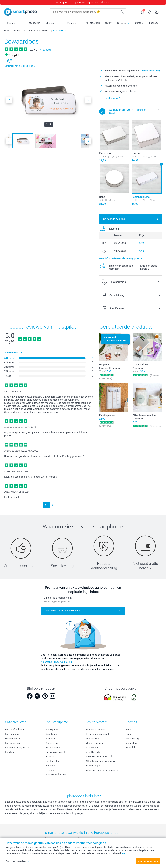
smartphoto (52, 730)
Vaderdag (131, 743)
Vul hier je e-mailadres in (58, 598)
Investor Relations (56, 775)
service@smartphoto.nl (99, 757)
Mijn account (93, 739)
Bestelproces (53, 743)
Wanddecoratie (14, 739)
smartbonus (92, 748)
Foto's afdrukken (14, 730)
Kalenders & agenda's (17, 748)
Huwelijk (131, 748)
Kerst (129, 730)
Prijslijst (50, 770)
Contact (139, 23)
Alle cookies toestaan (148, 861)
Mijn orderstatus (95, 743)
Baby (129, 734)
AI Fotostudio (93, 23)
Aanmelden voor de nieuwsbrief (62, 611)
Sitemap (50, 739)
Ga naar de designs (114, 219)
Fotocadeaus (12, 743)
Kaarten (9, 752)
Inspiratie (153, 23)
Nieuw (108, 23)
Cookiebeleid (53, 761)
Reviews (50, 766)
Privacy (49, 757)
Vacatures (51, 734)
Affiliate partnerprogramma (101, 761)
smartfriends (93, 752)
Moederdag (132, 739)
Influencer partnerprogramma (102, 770)
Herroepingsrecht (55, 752)
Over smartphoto (57, 722)
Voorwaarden (53, 748)
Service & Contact (96, 730)
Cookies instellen (17, 861)
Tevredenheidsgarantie (98, 734)
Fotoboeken (34, 23)
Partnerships (93, 766)
